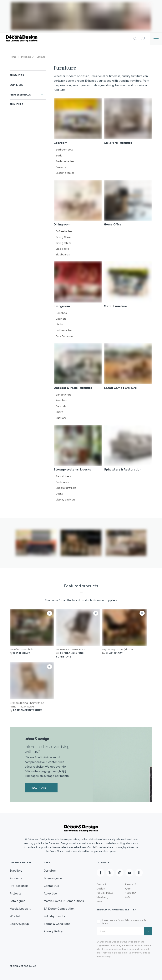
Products (16, 878)
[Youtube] (129, 873)
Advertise (50, 894)
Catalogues (18, 901)
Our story (50, 871)
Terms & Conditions (57, 924)
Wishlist (15, 916)
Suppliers (16, 85)
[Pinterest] (139, 873)
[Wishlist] (143, 38)
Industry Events (54, 916)
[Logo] (67, 39)
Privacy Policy (53, 931)
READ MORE (41, 788)
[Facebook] (100, 873)
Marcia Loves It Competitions (64, 901)
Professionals (20, 95)
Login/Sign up (19, 924)
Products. (17, 75)
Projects (16, 104)
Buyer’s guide (53, 878)
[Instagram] (120, 873)
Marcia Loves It (20, 909)
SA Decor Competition (59, 909)
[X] (110, 873)
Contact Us (51, 886)
